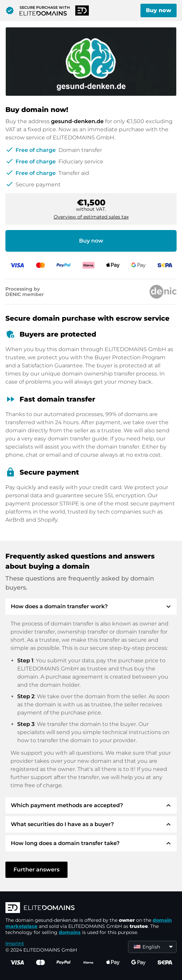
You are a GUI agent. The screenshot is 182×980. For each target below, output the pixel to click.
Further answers (36, 870)
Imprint (15, 943)
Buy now (159, 10)
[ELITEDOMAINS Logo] (91, 908)
